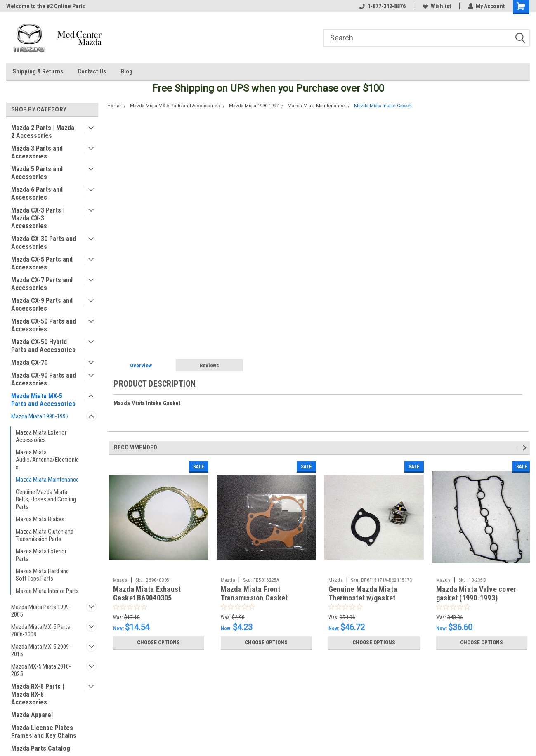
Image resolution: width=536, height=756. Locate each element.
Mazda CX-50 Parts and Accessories (44, 325)
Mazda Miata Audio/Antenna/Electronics (47, 460)
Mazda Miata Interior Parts (47, 591)
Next (526, 448)
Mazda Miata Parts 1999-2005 (41, 611)
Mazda (120, 580)
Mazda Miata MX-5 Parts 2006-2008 (41, 631)
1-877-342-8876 (382, 6)
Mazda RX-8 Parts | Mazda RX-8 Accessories (38, 694)
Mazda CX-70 (29, 363)
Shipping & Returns (38, 71)
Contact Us (92, 71)
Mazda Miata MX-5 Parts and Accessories (43, 400)
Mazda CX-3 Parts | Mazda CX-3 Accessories (38, 218)
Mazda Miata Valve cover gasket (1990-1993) (476, 593)
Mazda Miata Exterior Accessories (41, 436)
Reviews (209, 365)
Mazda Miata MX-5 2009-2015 (41, 650)
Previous (518, 448)
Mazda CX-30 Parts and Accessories (44, 243)
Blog (126, 71)
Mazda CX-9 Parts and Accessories (42, 305)
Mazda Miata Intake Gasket (383, 106)
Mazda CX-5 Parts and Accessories (42, 263)
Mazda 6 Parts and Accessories (37, 194)
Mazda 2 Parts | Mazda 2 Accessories (43, 132)
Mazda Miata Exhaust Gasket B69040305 (147, 593)
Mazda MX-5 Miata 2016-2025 (41, 670)
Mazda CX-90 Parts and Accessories (44, 379)
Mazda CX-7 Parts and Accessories (42, 284)
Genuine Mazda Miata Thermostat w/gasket (363, 593)
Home (114, 106)
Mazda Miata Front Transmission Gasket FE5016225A (254, 598)
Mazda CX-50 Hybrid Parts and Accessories (43, 346)
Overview (141, 365)
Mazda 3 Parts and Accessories (37, 152)
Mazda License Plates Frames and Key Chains (44, 732)
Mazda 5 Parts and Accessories (37, 173)
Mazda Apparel (32, 715)
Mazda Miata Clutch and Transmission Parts (45, 535)
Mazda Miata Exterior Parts (41, 555)
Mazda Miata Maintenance (47, 480)
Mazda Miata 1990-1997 (40, 416)
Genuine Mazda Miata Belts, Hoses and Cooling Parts (46, 499)
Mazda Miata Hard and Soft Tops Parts (42, 575)
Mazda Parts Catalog (41, 748)
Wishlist (436, 6)
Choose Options (158, 643)
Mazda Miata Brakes (40, 519)
